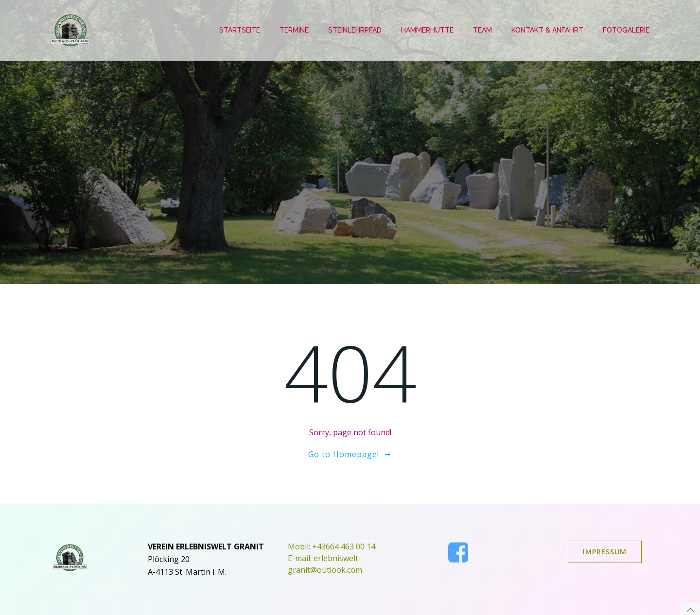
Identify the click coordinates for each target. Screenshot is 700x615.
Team (482, 30)
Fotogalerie (626, 30)
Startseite (240, 30)
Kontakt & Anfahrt (547, 30)
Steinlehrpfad (355, 30)
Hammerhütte (427, 30)
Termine (294, 30)
